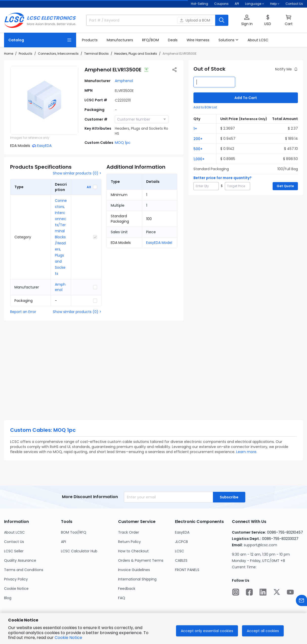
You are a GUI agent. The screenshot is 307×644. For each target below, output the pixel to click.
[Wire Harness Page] (198, 40)
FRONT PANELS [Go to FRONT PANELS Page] (187, 570)
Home (9, 54)
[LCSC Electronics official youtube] (290, 592)
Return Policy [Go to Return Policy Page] (129, 542)
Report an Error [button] (23, 312)
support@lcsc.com (260, 545)
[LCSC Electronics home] (40, 20)
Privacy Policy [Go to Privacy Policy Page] (16, 579)
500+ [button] (198, 149)
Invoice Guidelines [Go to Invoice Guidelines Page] (134, 570)
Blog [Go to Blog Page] (8, 598)
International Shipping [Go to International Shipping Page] (137, 579)
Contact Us (294, 4)
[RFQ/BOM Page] (150, 40)
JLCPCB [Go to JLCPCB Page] (181, 542)
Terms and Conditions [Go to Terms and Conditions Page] (24, 570)
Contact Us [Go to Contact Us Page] (14, 542)
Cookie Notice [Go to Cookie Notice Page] (16, 589)
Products (26, 54)
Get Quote (285, 186)
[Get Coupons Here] (221, 4)
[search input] (129, 20)
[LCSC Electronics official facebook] (249, 592)
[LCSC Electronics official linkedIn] (263, 592)
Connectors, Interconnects (58, 54)
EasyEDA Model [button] (159, 243)
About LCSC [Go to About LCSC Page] (14, 532)
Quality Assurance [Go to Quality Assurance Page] (20, 560)
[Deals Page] (173, 40)
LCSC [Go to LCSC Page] (180, 551)
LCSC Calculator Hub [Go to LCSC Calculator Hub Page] (79, 551)
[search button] (222, 20)
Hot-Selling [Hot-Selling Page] (200, 4)
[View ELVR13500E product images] (44, 100)
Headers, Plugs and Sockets (136, 54)
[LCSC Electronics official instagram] (236, 592)
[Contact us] (301, 600)
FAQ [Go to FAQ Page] (122, 598)
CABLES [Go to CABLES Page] (181, 560)
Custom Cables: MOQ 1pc (43, 430)
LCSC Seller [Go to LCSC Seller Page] (14, 551)
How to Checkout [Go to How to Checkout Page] (133, 551)
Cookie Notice (68, 638)
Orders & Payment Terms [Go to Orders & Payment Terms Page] (141, 560)
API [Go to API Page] (63, 542)
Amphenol (124, 81)
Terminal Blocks (96, 54)
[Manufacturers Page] (120, 40)
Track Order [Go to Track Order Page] (129, 532)
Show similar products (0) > (77, 173)
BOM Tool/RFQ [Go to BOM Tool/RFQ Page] (74, 532)
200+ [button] (198, 139)
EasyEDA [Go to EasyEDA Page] (182, 532)
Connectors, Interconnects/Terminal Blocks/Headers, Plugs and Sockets (61, 237)
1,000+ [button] (199, 159)
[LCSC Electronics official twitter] (277, 592)
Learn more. (247, 452)
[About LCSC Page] (258, 40)
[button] (247, 20)
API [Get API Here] (237, 4)
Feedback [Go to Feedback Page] (127, 589)
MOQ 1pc (123, 143)
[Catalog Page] (40, 40)
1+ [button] (195, 129)
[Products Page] (90, 40)
